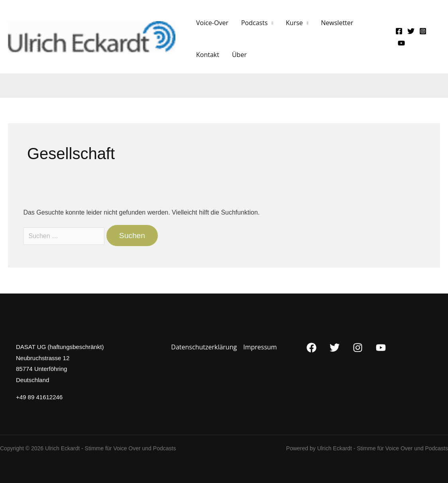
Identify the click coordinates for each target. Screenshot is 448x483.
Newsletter (337, 23)
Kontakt (208, 55)
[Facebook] (399, 31)
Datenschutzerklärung (204, 347)
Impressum (260, 347)
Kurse (294, 23)
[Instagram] (423, 31)
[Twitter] (411, 31)
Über (239, 55)
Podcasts (254, 23)
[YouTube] (401, 43)
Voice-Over (212, 23)
